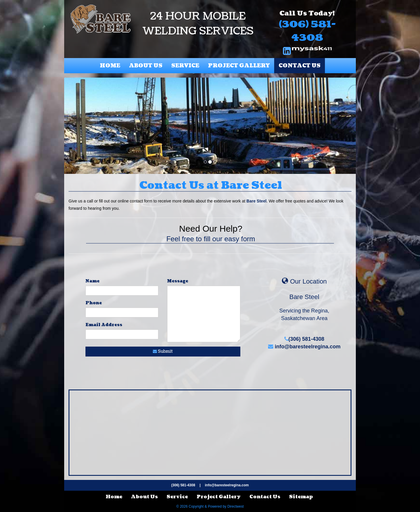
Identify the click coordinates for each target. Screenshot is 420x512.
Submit (163, 351)
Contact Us (300, 66)
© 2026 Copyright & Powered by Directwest (210, 506)
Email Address (104, 325)
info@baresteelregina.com (304, 347)
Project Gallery (239, 66)
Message (178, 281)
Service (185, 66)
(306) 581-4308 (307, 31)
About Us (146, 66)
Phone (94, 303)
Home (110, 66)
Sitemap (301, 497)
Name (92, 281)
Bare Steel (256, 201)
